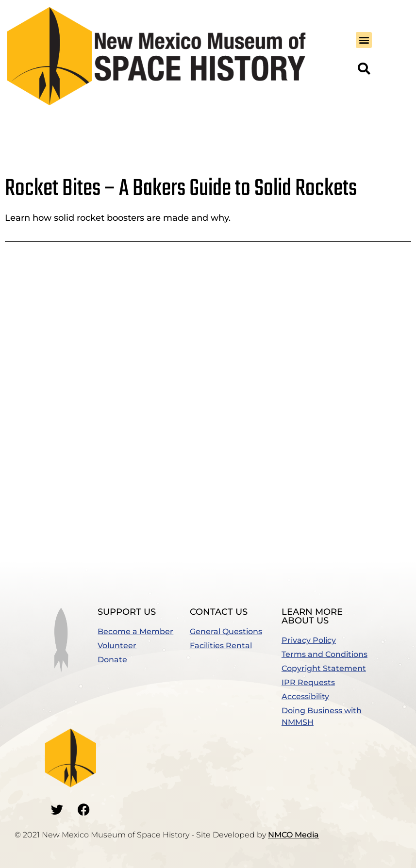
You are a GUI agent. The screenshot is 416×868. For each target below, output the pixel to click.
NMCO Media (293, 835)
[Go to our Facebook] (83, 809)
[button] (364, 40)
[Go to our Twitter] (57, 809)
